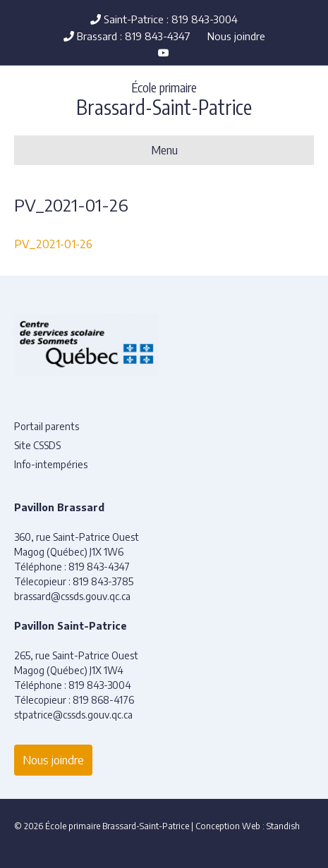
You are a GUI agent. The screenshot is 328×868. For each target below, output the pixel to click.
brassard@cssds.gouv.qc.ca (72, 596)
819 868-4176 (103, 700)
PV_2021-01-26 (53, 244)
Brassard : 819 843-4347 (127, 36)
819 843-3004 (100, 685)
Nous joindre (236, 36)
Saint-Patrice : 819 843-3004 (164, 19)
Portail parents (47, 426)
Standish (283, 826)
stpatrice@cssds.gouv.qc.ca (73, 715)
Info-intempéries (51, 464)
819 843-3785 (103, 581)
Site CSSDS (37, 445)
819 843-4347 (99, 567)
